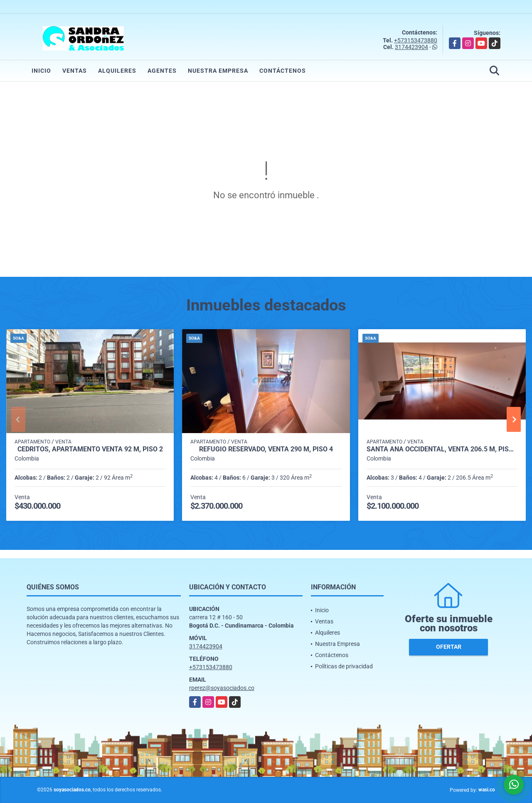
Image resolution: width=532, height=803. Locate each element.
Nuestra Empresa (218, 71)
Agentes (162, 71)
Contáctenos (283, 71)
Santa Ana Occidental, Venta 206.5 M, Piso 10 (442, 449)
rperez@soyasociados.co (222, 688)
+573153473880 (416, 40)
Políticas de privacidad (344, 666)
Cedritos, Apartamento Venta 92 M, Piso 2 (90, 449)
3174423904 (411, 47)
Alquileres (117, 71)
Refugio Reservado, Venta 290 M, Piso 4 (266, 449)
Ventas (75, 71)
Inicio (41, 71)
